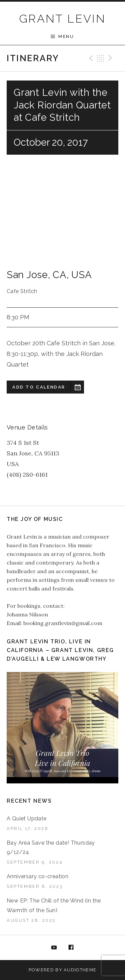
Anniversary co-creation (37, 876)
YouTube (54, 948)
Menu (66, 36)
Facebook (71, 948)
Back (101, 58)
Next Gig (111, 58)
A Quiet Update (27, 818)
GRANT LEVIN (62, 19)
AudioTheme (80, 970)
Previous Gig (90, 58)
